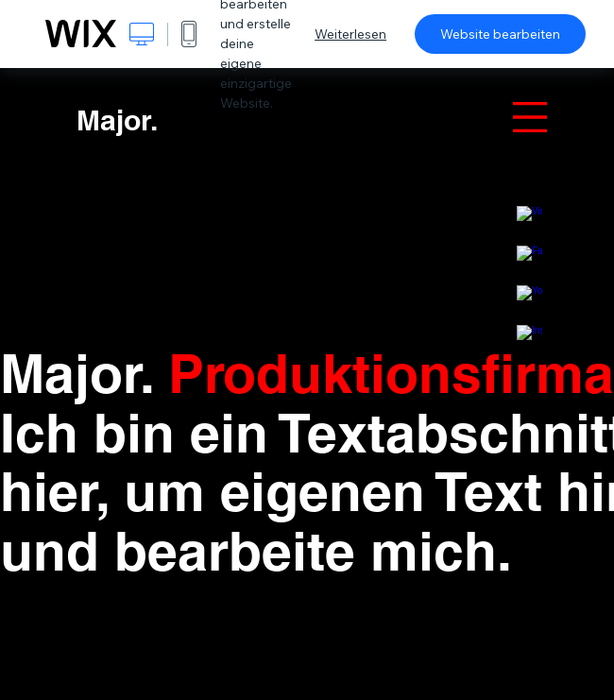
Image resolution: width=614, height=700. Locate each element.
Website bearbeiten (500, 34)
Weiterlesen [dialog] (350, 34)
